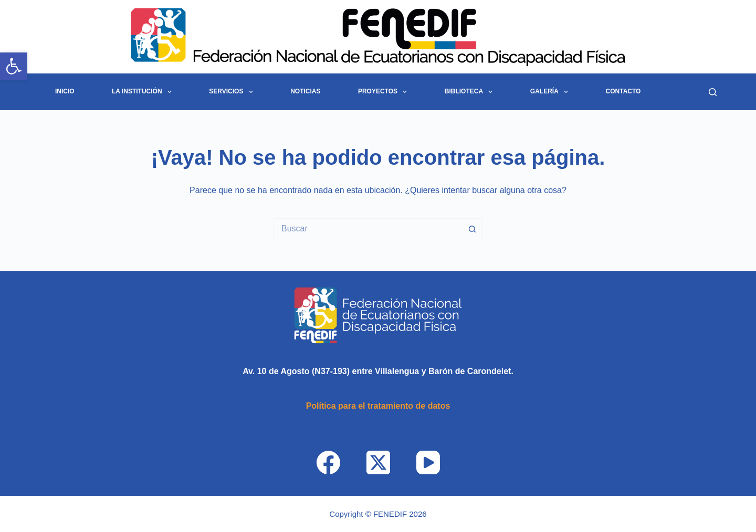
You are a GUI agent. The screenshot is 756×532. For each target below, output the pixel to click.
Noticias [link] (305, 91)
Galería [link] (551, 92)
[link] (14, 66)
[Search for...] (367, 229)
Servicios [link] (233, 92)
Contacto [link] (623, 91)
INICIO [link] (65, 91)
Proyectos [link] (385, 92)
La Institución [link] (144, 92)
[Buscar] (713, 92)
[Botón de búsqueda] (472, 229)
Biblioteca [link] (471, 92)
